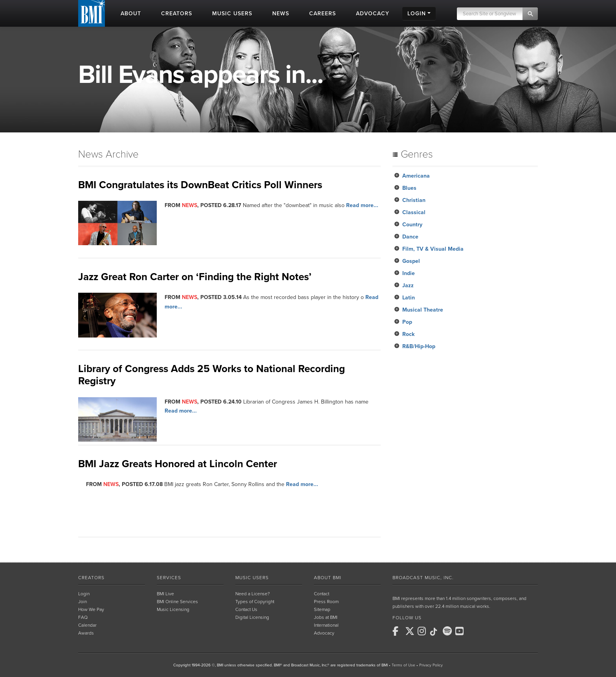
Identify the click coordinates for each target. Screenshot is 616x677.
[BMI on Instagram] (423, 631)
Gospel (411, 261)
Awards (86, 633)
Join (82, 602)
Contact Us (246, 609)
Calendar (87, 625)
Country (412, 225)
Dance (410, 237)
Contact (322, 594)
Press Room (326, 602)
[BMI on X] (411, 631)
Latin (409, 298)
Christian (414, 200)
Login (84, 594)
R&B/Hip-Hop (419, 346)
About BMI (328, 578)
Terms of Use (403, 665)
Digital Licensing (252, 617)
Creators (91, 578)
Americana (416, 176)
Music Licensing (173, 609)
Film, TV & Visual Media (433, 249)
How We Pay (91, 609)
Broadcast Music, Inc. (423, 578)
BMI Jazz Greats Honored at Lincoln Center (178, 464)
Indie (409, 273)
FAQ (83, 617)
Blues (409, 188)
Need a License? (253, 594)
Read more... (362, 205)
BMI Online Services (177, 602)
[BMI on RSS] (473, 631)
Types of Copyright (255, 602)
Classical (414, 212)
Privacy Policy (431, 665)
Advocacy (324, 633)
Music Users (252, 578)
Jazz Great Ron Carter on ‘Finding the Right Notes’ (195, 277)
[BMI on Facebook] (398, 631)
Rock (408, 334)
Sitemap (322, 609)
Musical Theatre (423, 310)
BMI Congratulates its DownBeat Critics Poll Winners (200, 185)
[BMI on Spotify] (448, 631)
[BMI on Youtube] (461, 631)
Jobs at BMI (326, 617)
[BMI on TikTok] (436, 632)
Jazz (408, 285)
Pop (407, 322)
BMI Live (165, 594)
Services (169, 578)
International (326, 625)
